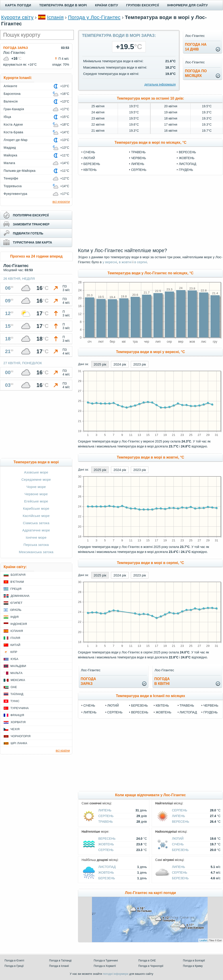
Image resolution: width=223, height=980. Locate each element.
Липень (138, 164)
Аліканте (10, 86)
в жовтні (125, 262)
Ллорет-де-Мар (16, 140)
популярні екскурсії (31, 215)
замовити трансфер (31, 224)
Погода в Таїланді (60, 961)
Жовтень (187, 158)
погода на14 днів (196, 47)
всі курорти (61, 202)
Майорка (11, 155)
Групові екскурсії (143, 5)
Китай (15, 645)
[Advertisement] (150, 211)
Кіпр (14, 652)
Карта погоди (18, 5)
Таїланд (17, 694)
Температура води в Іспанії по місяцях (150, 696)
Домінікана (20, 596)
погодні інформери (116, 974)
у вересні (110, 262)
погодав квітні (162, 681)
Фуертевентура (15, 194)
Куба (14, 659)
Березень (92, 164)
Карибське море (36, 508)
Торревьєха (13, 186)
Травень (138, 152)
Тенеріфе (11, 178)
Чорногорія (21, 736)
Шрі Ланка (19, 743)
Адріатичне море (36, 530)
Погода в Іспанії (59, 966)
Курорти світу (17, 17)
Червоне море (36, 494)
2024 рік (120, 364)
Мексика (18, 680)
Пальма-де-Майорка (20, 171)
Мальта (16, 673)
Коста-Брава (13, 132)
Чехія (15, 729)
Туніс (15, 701)
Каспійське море (36, 516)
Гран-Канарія (14, 109)
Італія (15, 638)
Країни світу (107, 5)
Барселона (12, 94)
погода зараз (88, 681)
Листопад (187, 164)
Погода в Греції (14, 966)
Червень (138, 158)
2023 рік (140, 364)
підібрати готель (28, 233)
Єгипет (16, 603)
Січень (89, 152)
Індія (14, 617)
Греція (16, 589)
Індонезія (19, 624)
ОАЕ (14, 687)
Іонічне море (36, 537)
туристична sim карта (32, 242)
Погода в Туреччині (106, 961)
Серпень (139, 170)
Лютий (89, 158)
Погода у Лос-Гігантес (94, 17)
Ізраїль (16, 610)
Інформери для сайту (188, 5)
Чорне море (36, 487)
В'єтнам (17, 582)
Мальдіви (18, 666)
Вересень (187, 152)
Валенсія (11, 101)
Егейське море (36, 501)
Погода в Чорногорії (151, 966)
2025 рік (100, 364)
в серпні (141, 262)
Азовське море (36, 472)
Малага (9, 163)
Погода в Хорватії (105, 966)
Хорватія (18, 722)
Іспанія (55, 17)
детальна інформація (160, 84)
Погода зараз (15, 48)
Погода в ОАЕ (147, 961)
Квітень (90, 170)
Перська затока (36, 545)
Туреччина (20, 708)
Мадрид (10, 148)
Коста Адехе (13, 124)
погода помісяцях (196, 73)
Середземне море (36, 479)
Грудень (186, 170)
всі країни (63, 751)
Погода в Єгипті (14, 961)
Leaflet (203, 940)
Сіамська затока (36, 523)
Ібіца (7, 117)
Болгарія (18, 575)
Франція (17, 715)
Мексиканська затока (36, 552)
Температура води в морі (63, 5)
